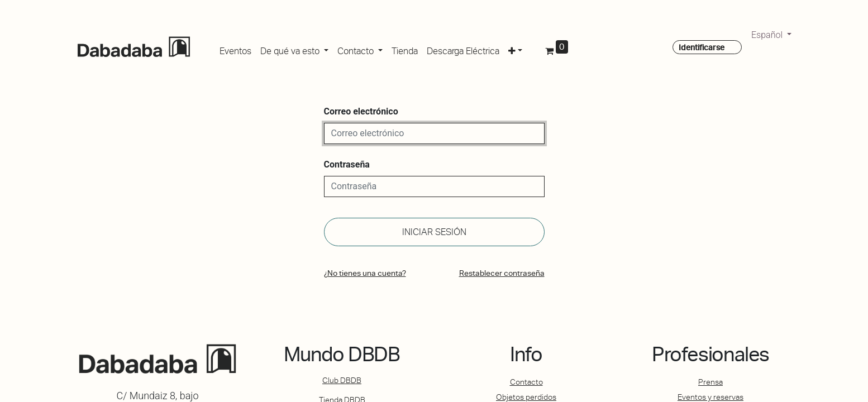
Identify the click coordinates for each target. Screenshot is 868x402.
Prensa (710, 382)
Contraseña (347, 164)
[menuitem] (235, 49)
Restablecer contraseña (502, 273)
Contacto (526, 382)
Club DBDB (342, 380)
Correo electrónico (361, 111)
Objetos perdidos (526, 397)
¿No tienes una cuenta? (365, 273)
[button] (515, 49)
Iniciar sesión (434, 232)
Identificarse (702, 47)
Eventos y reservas (710, 397)
